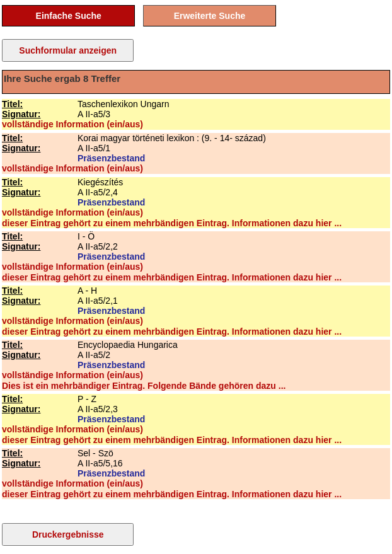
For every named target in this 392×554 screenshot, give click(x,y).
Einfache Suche (69, 16)
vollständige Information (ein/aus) (72, 124)
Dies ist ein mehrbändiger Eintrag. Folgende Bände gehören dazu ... (144, 386)
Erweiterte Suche (210, 16)
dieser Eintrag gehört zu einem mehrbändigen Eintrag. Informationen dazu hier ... (172, 223)
